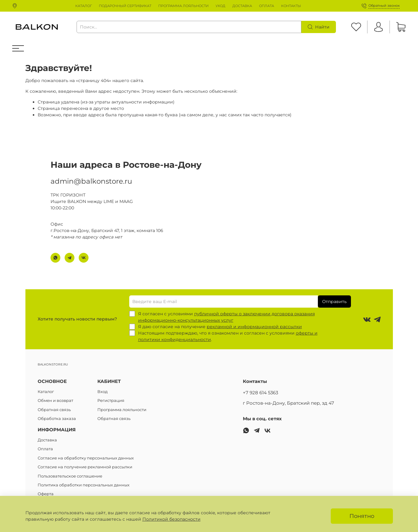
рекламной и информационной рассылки (254, 327)
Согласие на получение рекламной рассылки (85, 467)
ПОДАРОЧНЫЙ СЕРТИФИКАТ (125, 6)
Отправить (334, 302)
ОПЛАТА (267, 6)
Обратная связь (54, 410)
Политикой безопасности (171, 519)
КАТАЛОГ (84, 6)
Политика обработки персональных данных (84, 485)
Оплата (45, 449)
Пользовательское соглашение (70, 476)
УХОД (220, 6)
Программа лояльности (122, 410)
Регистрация (111, 401)
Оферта (46, 494)
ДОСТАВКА (242, 6)
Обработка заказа (57, 419)
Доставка (47, 440)
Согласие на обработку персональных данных (86, 458)
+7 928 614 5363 (260, 393)
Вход (102, 392)
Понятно (362, 516)
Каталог (46, 392)
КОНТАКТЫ (291, 6)
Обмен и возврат (55, 401)
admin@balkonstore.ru (91, 181)
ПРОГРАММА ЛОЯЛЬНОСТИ (183, 6)
